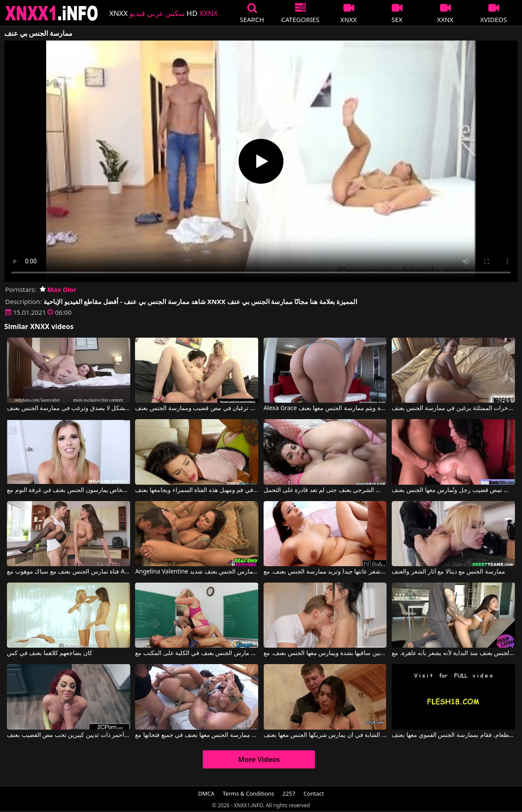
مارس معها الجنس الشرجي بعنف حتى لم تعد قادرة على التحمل (325, 490)
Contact (314, 793)
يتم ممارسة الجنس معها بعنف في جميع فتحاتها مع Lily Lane (197, 735)
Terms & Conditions (248, 793)
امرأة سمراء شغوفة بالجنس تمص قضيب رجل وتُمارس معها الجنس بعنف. (453, 490)
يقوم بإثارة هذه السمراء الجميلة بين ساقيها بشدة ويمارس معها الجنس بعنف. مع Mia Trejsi (325, 653)
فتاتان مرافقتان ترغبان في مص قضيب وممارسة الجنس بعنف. (197, 408)
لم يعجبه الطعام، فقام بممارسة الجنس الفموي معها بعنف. (453, 735)
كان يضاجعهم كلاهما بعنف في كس (50, 653)
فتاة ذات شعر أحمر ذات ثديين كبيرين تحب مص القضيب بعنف (69, 735)
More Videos (259, 759)
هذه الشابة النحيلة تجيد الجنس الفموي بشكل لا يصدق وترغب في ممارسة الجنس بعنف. (69, 408)
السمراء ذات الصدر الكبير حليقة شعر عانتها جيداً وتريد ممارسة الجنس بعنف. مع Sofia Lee (325, 572)
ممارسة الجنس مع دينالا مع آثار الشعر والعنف (448, 572)
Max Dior (58, 289)
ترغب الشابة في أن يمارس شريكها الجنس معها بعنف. (325, 735)
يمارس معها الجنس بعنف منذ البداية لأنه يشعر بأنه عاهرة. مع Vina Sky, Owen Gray (453, 653)
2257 (289, 793)
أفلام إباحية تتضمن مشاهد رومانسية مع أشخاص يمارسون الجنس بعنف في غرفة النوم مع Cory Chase (69, 490)
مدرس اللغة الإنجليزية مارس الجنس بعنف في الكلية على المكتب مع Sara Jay (197, 653)
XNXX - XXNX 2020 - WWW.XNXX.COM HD (52, 13)
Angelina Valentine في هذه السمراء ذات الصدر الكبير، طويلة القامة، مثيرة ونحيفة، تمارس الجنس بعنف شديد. (197, 572)
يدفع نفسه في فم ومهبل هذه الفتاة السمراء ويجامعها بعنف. (197, 490)
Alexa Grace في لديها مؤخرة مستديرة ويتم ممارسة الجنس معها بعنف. (325, 408)
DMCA (206, 793)
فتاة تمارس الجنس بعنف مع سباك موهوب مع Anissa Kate (69, 572)
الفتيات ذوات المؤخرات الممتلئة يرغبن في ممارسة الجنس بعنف (453, 408)
